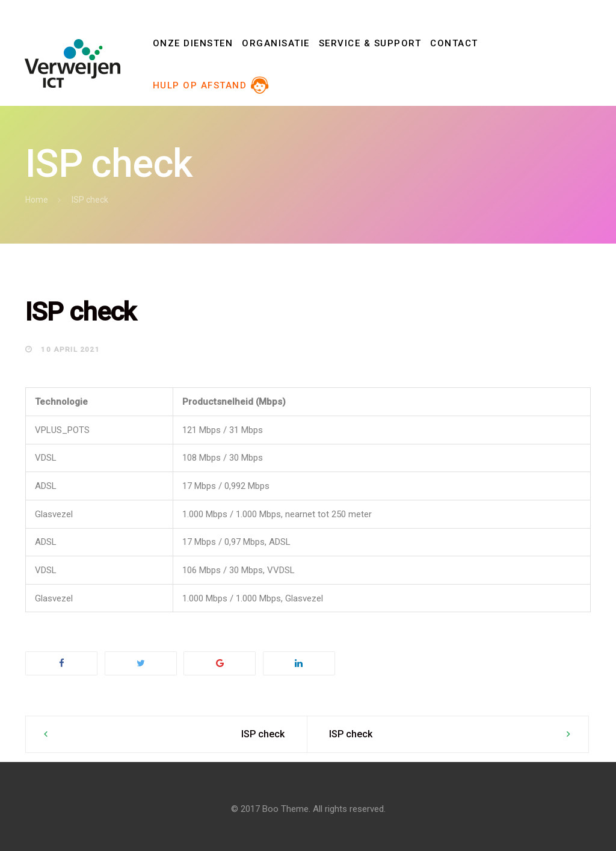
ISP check (263, 734)
